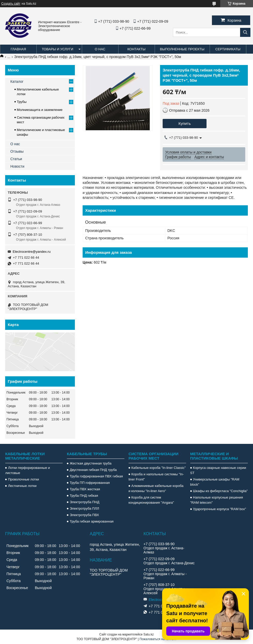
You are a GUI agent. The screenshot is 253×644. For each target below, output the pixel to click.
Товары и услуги (58, 49)
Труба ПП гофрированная (90, 483)
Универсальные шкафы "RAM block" (215, 482)
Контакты (136, 49)
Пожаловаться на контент (158, 639)
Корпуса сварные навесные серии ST (218, 470)
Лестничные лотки (22, 486)
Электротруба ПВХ (84, 515)
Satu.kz (148, 634)
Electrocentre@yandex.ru (32, 252)
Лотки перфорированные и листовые (27, 470)
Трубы (22, 102)
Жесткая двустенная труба (91, 463)
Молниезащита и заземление (40, 110)
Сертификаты (228, 49)
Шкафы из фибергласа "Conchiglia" (220, 491)
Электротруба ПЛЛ (84, 508)
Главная (18, 49)
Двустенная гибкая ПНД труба (93, 470)
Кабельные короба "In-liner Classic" (159, 468)
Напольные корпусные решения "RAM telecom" (217, 500)
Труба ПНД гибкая (84, 496)
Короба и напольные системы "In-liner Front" (156, 477)
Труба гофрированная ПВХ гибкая (96, 476)
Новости (17, 166)
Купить (184, 123)
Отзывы (17, 151)
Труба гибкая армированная (92, 521)
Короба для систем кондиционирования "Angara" (151, 500)
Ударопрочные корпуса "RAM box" (220, 509)
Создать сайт (11, 4)
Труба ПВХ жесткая (85, 489)
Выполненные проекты (182, 49)
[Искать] (245, 32)
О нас (100, 49)
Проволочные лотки (23, 479)
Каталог (17, 81)
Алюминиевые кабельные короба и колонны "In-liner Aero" (156, 488)
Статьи (16, 159)
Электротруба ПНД (85, 502)
